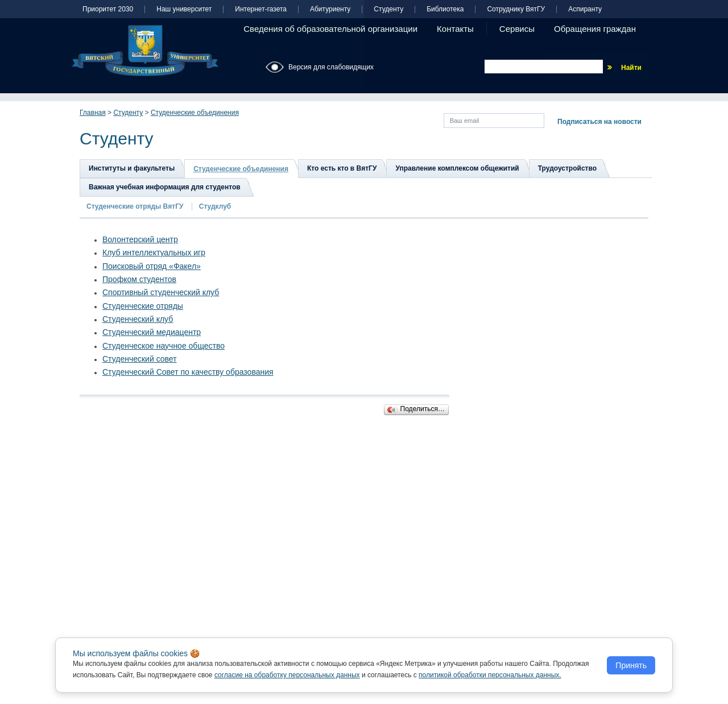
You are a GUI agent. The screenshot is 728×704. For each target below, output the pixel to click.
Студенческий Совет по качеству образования (188, 372)
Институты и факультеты (132, 168)
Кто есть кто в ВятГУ (342, 168)
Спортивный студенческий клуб (161, 292)
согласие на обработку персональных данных (287, 675)
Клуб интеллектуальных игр (154, 252)
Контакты (455, 29)
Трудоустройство (567, 168)
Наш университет (184, 9)
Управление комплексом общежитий (457, 168)
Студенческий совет (140, 359)
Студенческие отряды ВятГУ (136, 206)
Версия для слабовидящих (331, 67)
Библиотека (445, 9)
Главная (93, 113)
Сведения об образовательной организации (330, 29)
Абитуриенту (330, 9)
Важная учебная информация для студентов (165, 187)
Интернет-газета (261, 9)
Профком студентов (139, 279)
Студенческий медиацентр (152, 332)
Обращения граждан (595, 29)
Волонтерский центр (140, 239)
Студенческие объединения (195, 113)
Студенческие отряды (143, 306)
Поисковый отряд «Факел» (152, 266)
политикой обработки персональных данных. (490, 675)
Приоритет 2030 (108, 9)
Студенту (388, 9)
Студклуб (215, 206)
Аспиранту (585, 9)
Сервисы (517, 29)
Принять (631, 665)
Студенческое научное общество (164, 346)
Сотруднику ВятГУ (516, 9)
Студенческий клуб (138, 319)
